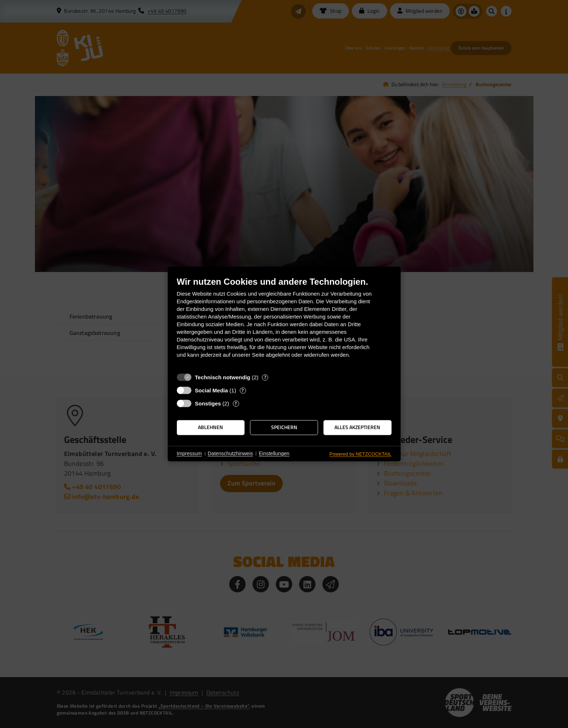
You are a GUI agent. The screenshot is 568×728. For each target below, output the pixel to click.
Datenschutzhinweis (231, 453)
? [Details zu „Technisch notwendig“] (265, 377)
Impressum (189, 453)
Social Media (212, 390)
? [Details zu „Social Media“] (243, 390)
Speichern (284, 427)
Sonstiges (208, 403)
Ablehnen (210, 427)
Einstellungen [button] (274, 453)
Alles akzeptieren (357, 427)
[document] (284, 323)
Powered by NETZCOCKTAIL (360, 454)
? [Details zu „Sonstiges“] (236, 403)
